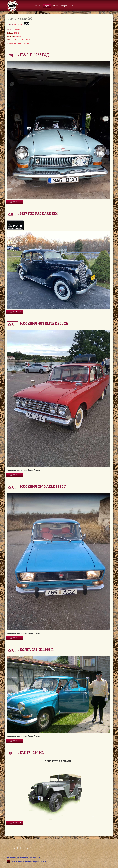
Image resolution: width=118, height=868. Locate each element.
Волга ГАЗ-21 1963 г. (37, 650)
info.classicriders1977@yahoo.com (29, 861)
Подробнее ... (15, 202)
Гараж (47, 6)
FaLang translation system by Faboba (14, 835)
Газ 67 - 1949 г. (32, 753)
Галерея (64, 6)
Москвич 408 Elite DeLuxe (44, 324)
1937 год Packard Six (39, 214)
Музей (55, 6)
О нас (72, 6)
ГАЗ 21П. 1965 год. (35, 55)
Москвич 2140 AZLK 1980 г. (43, 487)
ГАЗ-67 (17, 30)
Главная (38, 6)
